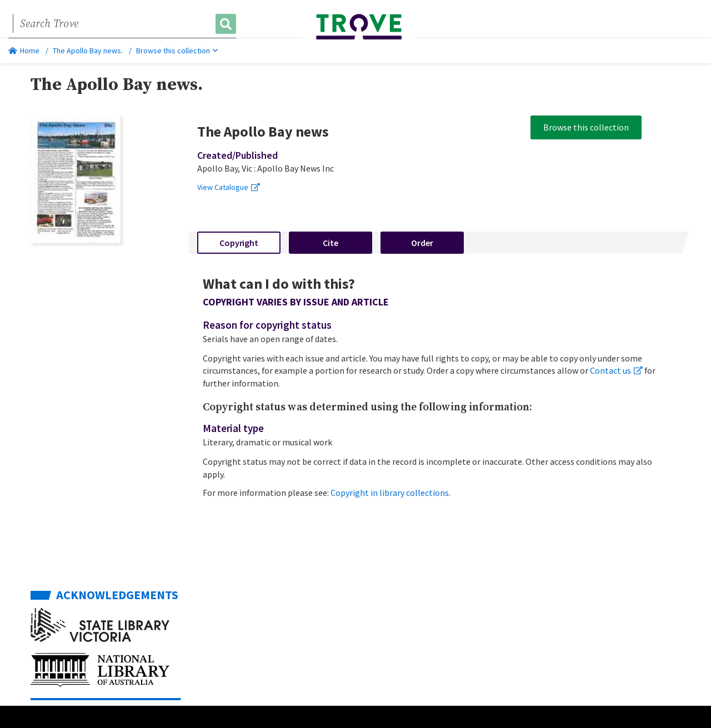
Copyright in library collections (390, 493)
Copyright (239, 243)
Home (24, 51)
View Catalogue (229, 187)
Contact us (616, 370)
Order (422, 243)
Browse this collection (177, 51)
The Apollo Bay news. (88, 51)
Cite (331, 243)
